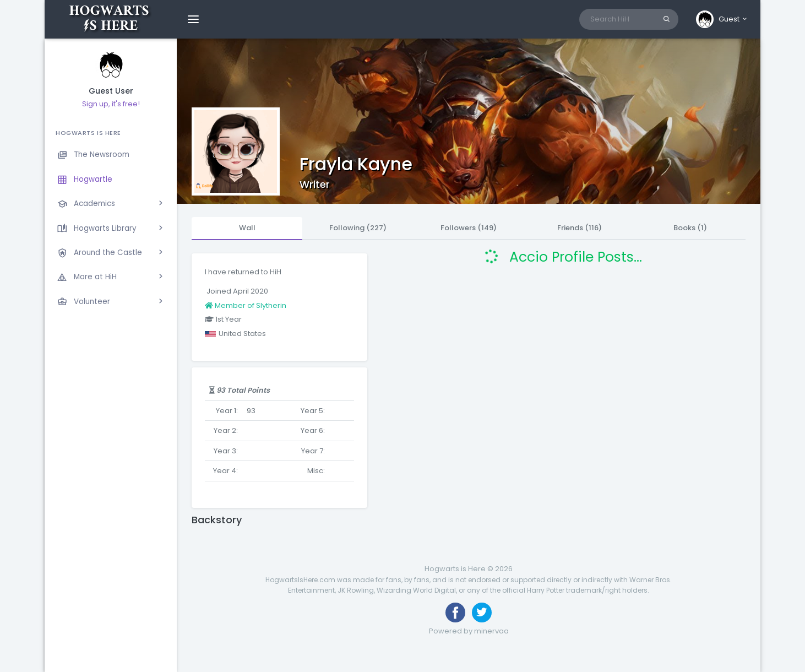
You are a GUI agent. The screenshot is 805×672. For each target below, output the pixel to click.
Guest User (111, 91)
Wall (247, 228)
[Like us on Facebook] (455, 613)
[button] (722, 19)
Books (690, 228)
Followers (469, 228)
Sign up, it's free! (111, 104)
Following (358, 228)
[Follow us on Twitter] (482, 613)
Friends (580, 228)
